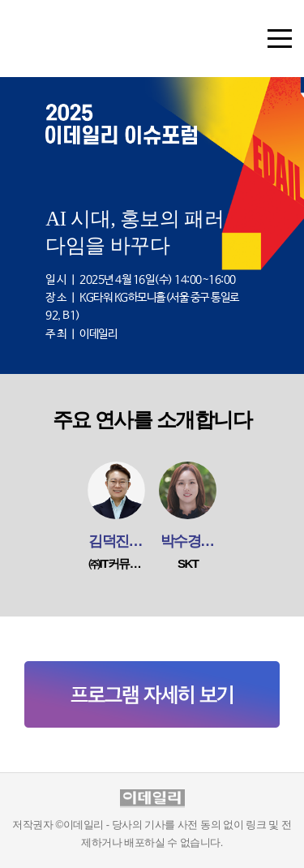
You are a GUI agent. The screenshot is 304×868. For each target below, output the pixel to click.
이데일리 (152, 799)
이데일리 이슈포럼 (85, 46)
